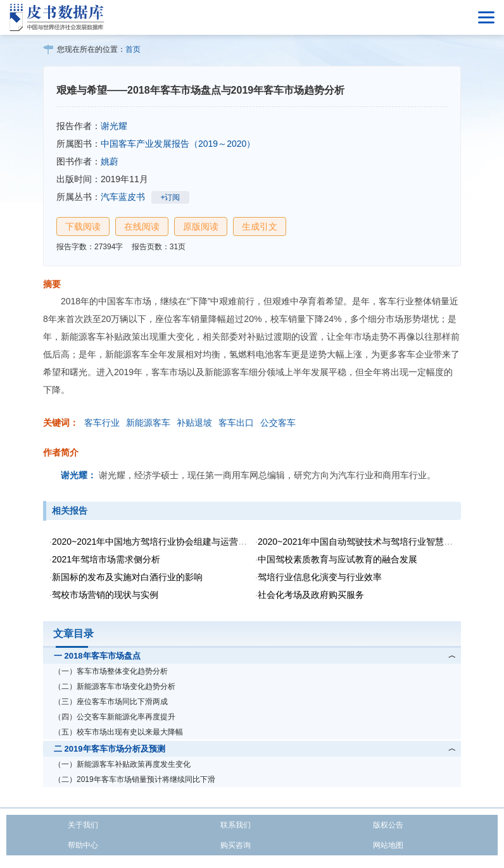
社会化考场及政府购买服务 (311, 595)
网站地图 (388, 845)
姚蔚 (110, 161)
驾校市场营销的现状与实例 (105, 595)
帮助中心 (83, 845)
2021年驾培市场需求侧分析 (106, 559)
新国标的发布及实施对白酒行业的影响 (127, 577)
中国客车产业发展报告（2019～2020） (178, 144)
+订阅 (170, 197)
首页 (133, 49)
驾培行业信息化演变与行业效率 (320, 577)
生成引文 (260, 226)
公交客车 (278, 423)
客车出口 (236, 423)
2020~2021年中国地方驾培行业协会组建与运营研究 (154, 542)
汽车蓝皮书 (123, 197)
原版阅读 (201, 226)
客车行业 (102, 423)
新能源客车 (148, 423)
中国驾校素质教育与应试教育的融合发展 (337, 559)
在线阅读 (142, 226)
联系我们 (236, 825)
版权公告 (388, 825)
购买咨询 (236, 845)
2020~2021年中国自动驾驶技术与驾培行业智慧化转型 (364, 542)
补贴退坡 (194, 423)
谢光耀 (114, 126)
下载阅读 (83, 226)
